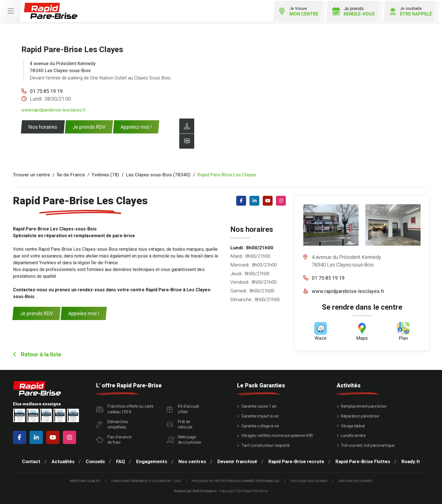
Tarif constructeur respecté (265, 445)
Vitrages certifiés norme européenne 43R (277, 435)
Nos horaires (43, 126)
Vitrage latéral (353, 425)
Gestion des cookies (355, 480)
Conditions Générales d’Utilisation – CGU (146, 480)
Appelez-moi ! (136, 126)
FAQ (121, 461)
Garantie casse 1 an (259, 406)
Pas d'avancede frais (114, 439)
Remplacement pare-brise (363, 406)
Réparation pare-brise (360, 415)
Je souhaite (409, 10)
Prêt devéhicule (179, 424)
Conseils (95, 461)
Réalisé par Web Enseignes (195, 490)
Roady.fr (411, 461)
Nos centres (192, 461)
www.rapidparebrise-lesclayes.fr (54, 109)
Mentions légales (85, 480)
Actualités (63, 461)
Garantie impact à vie (260, 415)
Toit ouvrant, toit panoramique (368, 445)
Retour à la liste (37, 354)
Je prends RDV (89, 126)
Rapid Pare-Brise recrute (296, 461)
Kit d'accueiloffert (183, 408)
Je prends (351, 10)
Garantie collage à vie (260, 425)
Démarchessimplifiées (112, 424)
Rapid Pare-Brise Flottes (363, 461)
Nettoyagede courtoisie (184, 439)
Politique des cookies (309, 480)
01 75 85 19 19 (46, 90)
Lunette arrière (353, 435)
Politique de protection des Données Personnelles (236, 480)
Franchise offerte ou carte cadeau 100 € (125, 408)
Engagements (152, 461)
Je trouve (295, 10)
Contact (31, 461)
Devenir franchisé (237, 461)
